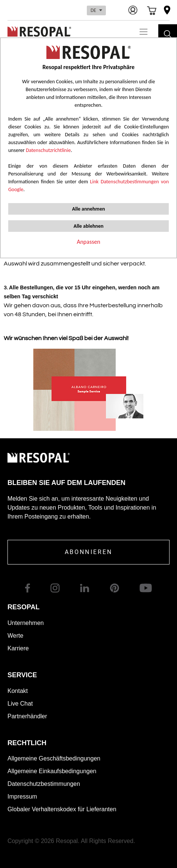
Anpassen (88, 242)
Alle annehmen (88, 209)
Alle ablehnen (88, 226)
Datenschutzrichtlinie (48, 150)
